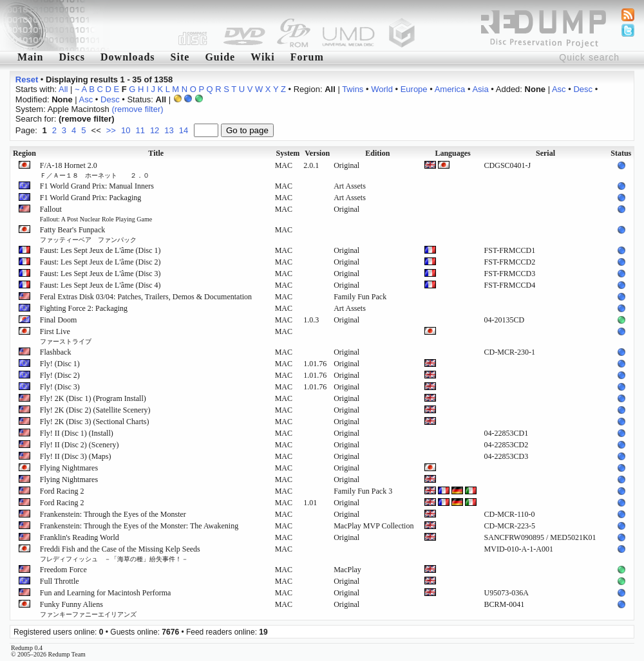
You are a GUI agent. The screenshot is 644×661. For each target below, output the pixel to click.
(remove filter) (137, 109)
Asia (480, 89)
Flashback (56, 352)
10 (126, 130)
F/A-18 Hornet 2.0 (95, 170)
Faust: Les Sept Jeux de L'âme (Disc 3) (100, 274)
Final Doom (59, 320)
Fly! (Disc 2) (60, 375)
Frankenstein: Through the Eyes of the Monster (113, 514)
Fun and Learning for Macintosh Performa (106, 593)
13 (169, 130)
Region (24, 153)
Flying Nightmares (69, 468)
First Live (66, 336)
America (450, 89)
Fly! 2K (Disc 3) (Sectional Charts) (95, 422)
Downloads (128, 57)
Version (317, 153)
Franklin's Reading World (80, 537)
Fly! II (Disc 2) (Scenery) (80, 445)
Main (30, 57)
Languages (452, 153)
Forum (307, 57)
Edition (377, 153)
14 (184, 130)
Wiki (263, 57)
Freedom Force (63, 570)
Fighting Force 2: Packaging (84, 308)
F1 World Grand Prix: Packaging (90, 198)
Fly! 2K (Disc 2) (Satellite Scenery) (95, 410)
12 (155, 130)
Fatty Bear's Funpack (88, 234)
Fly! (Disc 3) (60, 387)
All (63, 89)
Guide (220, 57)
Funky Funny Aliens (88, 609)
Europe (414, 89)
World (382, 89)
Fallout (96, 214)
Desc (583, 89)
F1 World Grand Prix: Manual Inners (97, 186)
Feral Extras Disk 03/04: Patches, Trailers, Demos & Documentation (146, 297)
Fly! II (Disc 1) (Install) (77, 433)
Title (156, 153)
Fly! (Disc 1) (60, 364)
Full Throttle (60, 581)
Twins (353, 89)
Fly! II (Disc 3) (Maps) (76, 456)
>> (111, 130)
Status (621, 153)
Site (180, 57)
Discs (72, 57)
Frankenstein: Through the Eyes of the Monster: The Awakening (139, 526)
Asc (559, 89)
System (288, 153)
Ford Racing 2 (62, 491)
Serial (545, 153)
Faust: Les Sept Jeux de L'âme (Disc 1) (100, 250)
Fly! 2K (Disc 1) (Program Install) (93, 398)
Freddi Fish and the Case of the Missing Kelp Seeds (120, 554)
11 (140, 130)
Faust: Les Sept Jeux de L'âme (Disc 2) (100, 262)
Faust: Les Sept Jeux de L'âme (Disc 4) (100, 285)
